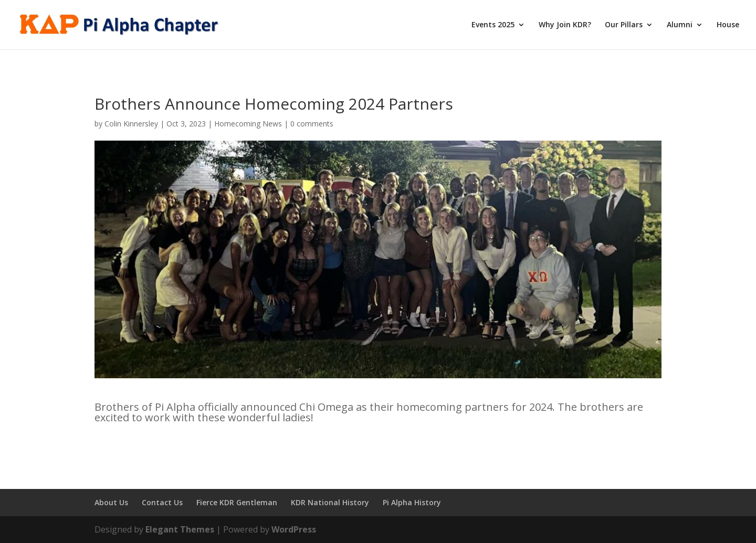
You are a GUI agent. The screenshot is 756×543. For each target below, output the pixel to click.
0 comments (312, 124)
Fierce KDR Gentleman (237, 502)
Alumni (680, 25)
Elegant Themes (180, 529)
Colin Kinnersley (131, 124)
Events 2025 (493, 25)
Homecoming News (248, 124)
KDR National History (330, 502)
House (728, 25)
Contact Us (162, 502)
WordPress (294, 529)
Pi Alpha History (412, 502)
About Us (111, 502)
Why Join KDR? (565, 25)
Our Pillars (624, 25)
